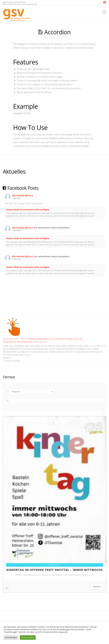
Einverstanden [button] (28, 637)
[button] (104, 12)
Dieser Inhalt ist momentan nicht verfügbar (28, 210)
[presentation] (5, 413)
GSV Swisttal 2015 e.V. (23, 195)
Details (97, 587)
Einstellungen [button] (11, 637)
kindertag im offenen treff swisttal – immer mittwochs (55, 570)
